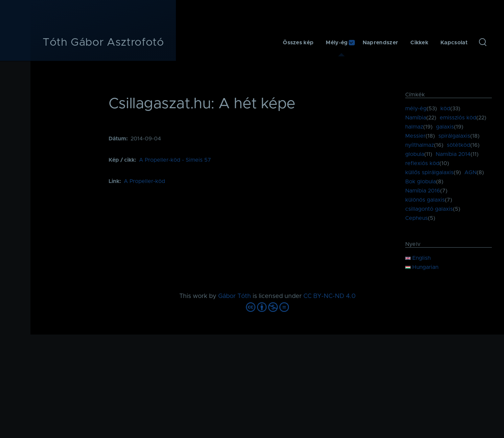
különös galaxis (425, 200)
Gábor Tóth (235, 296)
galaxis (445, 127)
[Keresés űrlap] (483, 43)
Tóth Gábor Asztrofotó (103, 43)
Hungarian (422, 267)
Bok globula (421, 182)
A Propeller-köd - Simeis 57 (175, 160)
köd (445, 109)
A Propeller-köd (144, 181)
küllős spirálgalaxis (429, 172)
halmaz (414, 127)
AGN (471, 172)
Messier (415, 136)
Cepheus (417, 218)
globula (415, 154)
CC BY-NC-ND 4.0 (329, 296)
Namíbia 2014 (453, 154)
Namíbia (416, 118)
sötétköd (459, 145)
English (418, 258)
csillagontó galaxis (429, 209)
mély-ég (416, 109)
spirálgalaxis (454, 136)
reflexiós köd (422, 163)
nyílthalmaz (420, 145)
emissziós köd (458, 118)
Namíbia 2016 (423, 191)
